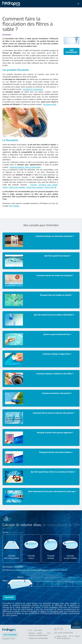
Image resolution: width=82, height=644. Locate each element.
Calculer (9, 597)
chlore (43, 611)
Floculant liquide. (50, 105)
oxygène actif (57, 611)
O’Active (34, 185)
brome (34, 611)
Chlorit (5, 187)
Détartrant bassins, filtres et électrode (25, 167)
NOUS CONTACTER (64, 633)
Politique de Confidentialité (38, 638)
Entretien (7, 35)
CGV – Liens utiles (35, 630)
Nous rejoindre (10, 635)
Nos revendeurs (72, 51)
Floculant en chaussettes (33, 89)
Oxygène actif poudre (48, 185)
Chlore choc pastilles (17, 187)
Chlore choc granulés (35, 187)
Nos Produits (14, 206)
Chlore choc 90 (50, 187)
